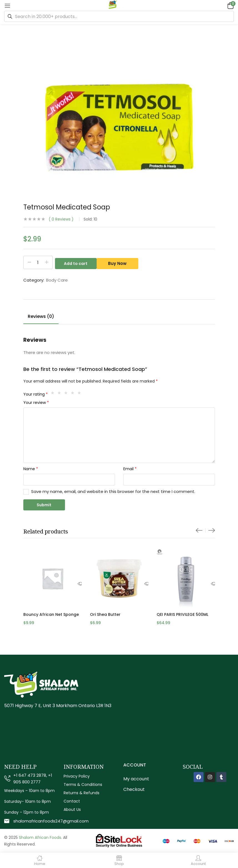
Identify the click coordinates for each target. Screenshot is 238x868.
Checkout (134, 789)
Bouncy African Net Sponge (51, 614)
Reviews (61, 219)
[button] (230, 5)
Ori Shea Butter (105, 614)
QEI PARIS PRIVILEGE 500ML (182, 614)
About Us (72, 809)
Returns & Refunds (82, 793)
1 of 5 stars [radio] (54, 394)
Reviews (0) (41, 316)
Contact (72, 801)
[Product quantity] (38, 262)
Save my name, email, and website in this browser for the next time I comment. (113, 491)
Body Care (57, 280)
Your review (36, 403)
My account (136, 779)
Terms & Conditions (83, 785)
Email (130, 469)
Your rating (36, 394)
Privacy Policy (77, 776)
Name (31, 469)
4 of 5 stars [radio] (74, 394)
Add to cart (76, 262)
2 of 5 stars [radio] (61, 394)
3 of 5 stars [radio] (67, 394)
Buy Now (120, 262)
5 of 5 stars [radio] (81, 394)
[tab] (41, 317)
